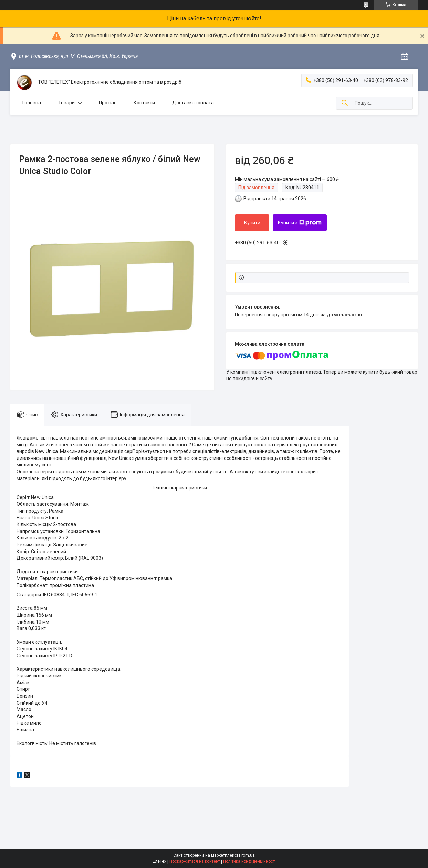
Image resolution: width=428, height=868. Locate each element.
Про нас (108, 103)
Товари (66, 103)
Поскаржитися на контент (195, 861)
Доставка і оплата (193, 103)
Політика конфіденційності (249, 861)
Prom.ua (247, 855)
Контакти (144, 103)
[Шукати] (345, 103)
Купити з (300, 223)
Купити (252, 223)
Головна (32, 103)
